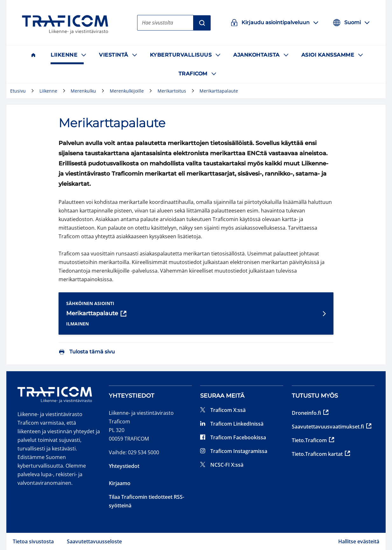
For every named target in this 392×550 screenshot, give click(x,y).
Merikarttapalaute (96, 314)
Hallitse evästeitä (359, 541)
